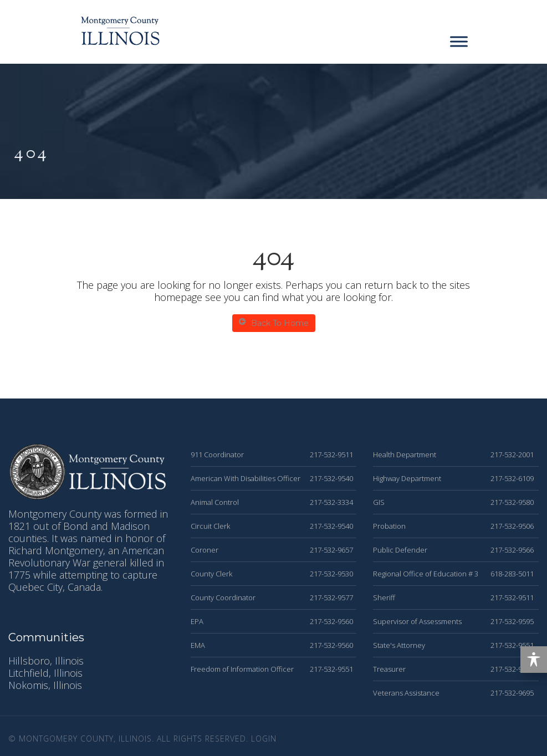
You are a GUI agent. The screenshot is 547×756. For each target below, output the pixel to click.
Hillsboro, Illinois (46, 661)
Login (264, 739)
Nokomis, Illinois (45, 685)
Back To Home (274, 323)
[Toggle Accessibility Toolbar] (534, 660)
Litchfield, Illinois (45, 673)
